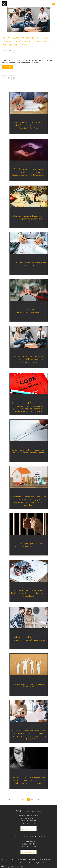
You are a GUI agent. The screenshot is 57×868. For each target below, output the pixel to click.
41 (19, 800)
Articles (44, 863)
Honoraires (27, 859)
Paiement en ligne (45, 859)
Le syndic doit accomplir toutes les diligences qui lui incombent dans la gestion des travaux (28, 359)
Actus (20, 859)
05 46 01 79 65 (30, 846)
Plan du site (24, 863)
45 (32, 800)
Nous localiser (30, 829)
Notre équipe (12, 859)
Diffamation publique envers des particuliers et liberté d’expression (28, 545)
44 (29, 800)
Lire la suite (7, 67)
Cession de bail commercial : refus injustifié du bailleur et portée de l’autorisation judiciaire (28, 126)
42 (22, 800)
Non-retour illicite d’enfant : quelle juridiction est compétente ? (28, 311)
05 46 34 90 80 (30, 821)
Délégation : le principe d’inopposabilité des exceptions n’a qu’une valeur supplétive (28, 219)
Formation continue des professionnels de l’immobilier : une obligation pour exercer (28, 639)
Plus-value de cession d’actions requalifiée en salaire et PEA (28, 265)
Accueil (4, 859)
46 (35, 800)
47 (39, 800)
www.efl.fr (12, 53)
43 (25, 800)
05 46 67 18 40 (30, 823)
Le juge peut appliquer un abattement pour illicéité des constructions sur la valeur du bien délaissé (28, 593)
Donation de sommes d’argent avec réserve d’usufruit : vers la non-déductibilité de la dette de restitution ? (29, 172)
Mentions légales (35, 863)
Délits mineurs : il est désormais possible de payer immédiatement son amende (28, 452)
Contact (35, 859)
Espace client (6, 863)
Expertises (15, 863)
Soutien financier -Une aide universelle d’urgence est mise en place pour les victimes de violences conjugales (29, 781)
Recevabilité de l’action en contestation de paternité (29, 686)
